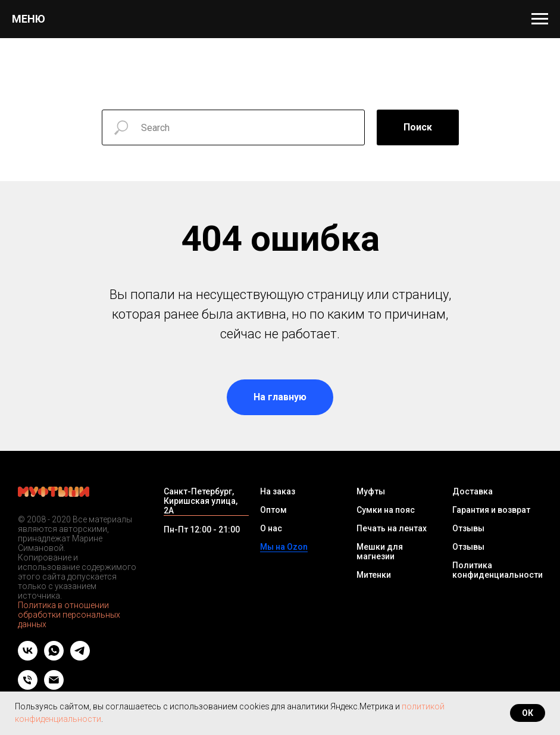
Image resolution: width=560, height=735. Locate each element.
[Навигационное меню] (540, 19)
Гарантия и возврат (491, 510)
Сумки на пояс (386, 510)
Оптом (273, 510)
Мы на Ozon (284, 547)
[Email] (54, 686)
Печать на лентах (392, 528)
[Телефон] (28, 686)
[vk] (28, 657)
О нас (271, 528)
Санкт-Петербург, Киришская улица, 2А (201, 501)
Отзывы (468, 528)
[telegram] (80, 657)
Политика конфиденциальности (498, 570)
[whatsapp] (54, 657)
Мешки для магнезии (380, 552)
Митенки (374, 575)
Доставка (473, 491)
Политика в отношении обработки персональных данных (69, 615)
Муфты (371, 491)
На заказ (278, 491)
